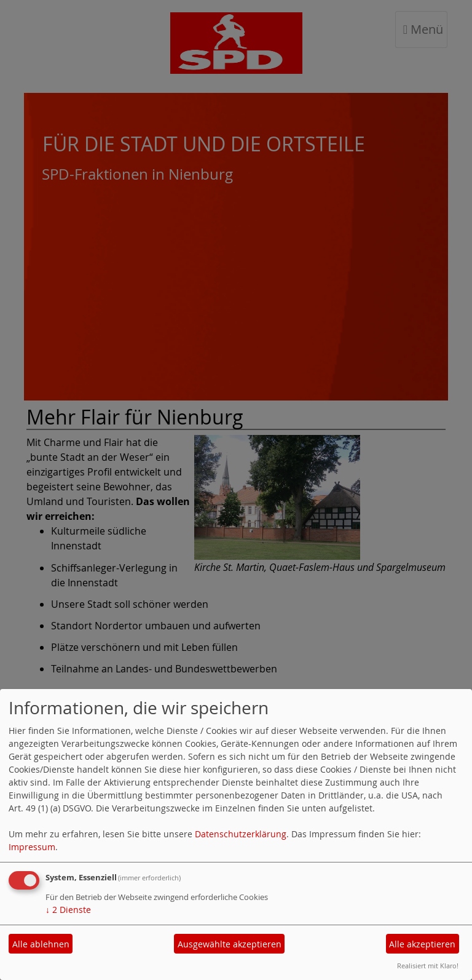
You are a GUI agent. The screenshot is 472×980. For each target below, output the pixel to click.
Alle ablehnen (41, 944)
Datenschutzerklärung (241, 834)
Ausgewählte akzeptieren (230, 944)
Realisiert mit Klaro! (428, 966)
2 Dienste (68, 910)
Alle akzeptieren (422, 944)
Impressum (32, 847)
